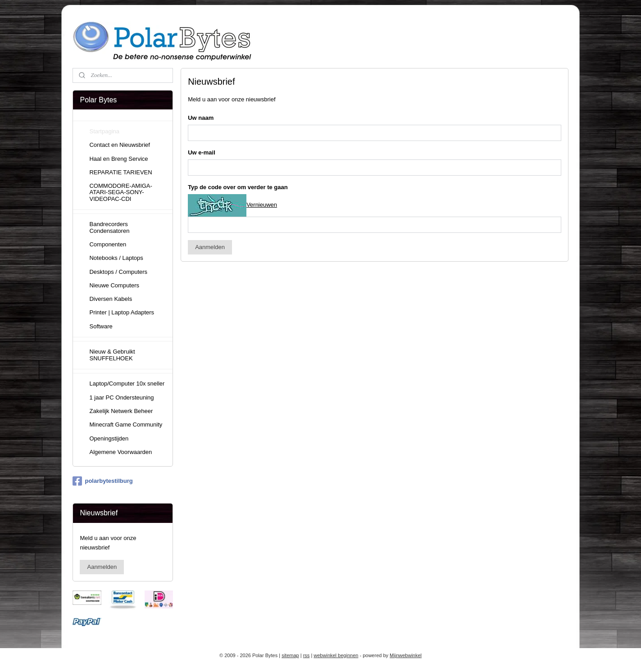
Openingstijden (109, 438)
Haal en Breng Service (118, 159)
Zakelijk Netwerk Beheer (121, 411)
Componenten (108, 244)
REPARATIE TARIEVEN (120, 172)
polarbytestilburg (102, 481)
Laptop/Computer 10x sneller (127, 384)
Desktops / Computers (118, 272)
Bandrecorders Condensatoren (109, 227)
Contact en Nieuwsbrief (119, 145)
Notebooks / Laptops (116, 258)
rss (307, 655)
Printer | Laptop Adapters (122, 312)
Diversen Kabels (111, 299)
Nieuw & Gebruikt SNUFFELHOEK (112, 355)
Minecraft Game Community (126, 425)
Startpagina (104, 131)
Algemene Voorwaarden (120, 452)
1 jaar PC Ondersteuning (121, 397)
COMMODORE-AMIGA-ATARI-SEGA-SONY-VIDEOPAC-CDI (120, 192)
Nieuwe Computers (114, 285)
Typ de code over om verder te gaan (238, 187)
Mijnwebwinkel (406, 655)
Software (101, 326)
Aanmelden (210, 247)
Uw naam (201, 118)
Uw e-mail (202, 152)
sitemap (290, 655)
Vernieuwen (262, 205)
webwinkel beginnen (336, 655)
